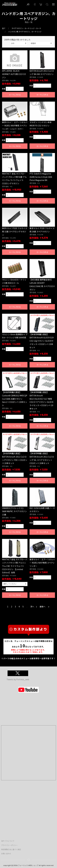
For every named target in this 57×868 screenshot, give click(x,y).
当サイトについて (8, 841)
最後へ (45, 607)
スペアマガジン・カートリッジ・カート (26, 28)
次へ (34, 607)
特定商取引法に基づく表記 (11, 849)
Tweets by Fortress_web (18, 679)
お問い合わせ (6, 854)
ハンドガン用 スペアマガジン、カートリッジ (25, 32)
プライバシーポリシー (9, 845)
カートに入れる (15, 95)
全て (4, 28)
